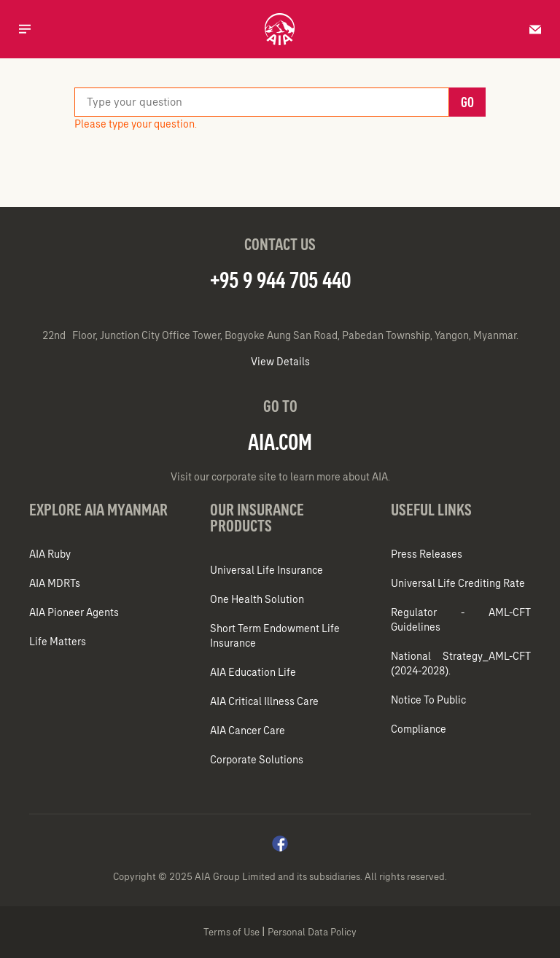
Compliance (419, 729)
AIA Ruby (50, 554)
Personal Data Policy (312, 932)
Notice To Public (428, 700)
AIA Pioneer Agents (77, 612)
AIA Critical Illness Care (264, 701)
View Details (280, 362)
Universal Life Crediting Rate (458, 583)
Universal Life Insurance (267, 570)
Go (467, 102)
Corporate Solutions (257, 760)
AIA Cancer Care (248, 731)
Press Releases (427, 554)
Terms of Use (233, 932)
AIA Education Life (253, 672)
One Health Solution (257, 599)
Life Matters (61, 642)
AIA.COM (280, 442)
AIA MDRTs (58, 583)
